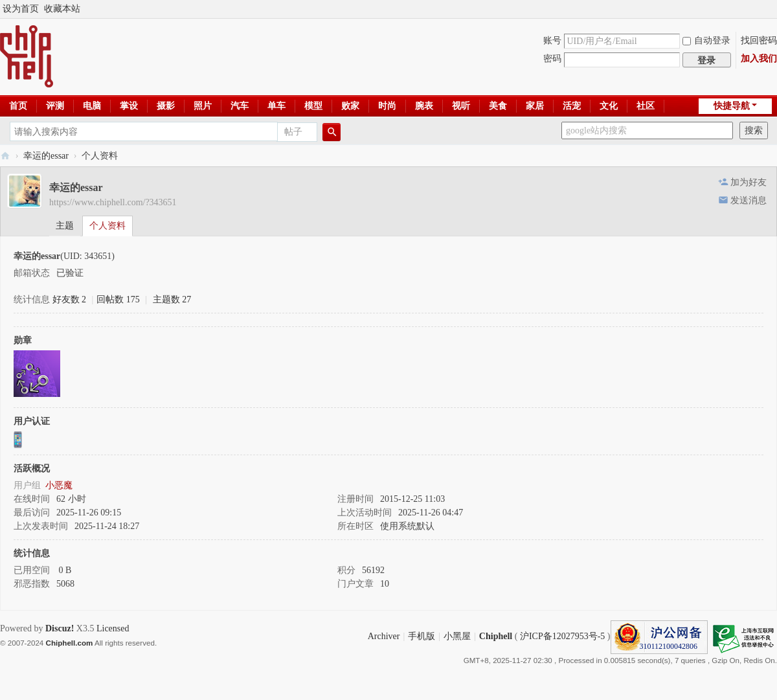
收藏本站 (62, 9)
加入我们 (759, 59)
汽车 (240, 106)
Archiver (384, 636)
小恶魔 (59, 485)
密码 (552, 59)
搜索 (754, 130)
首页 (18, 106)
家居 (535, 106)
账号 (552, 40)
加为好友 (749, 182)
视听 (461, 106)
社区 (646, 106)
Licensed (113, 628)
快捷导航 (732, 106)
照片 (203, 106)
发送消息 (749, 200)
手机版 (422, 636)
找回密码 (759, 40)
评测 (55, 106)
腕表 (424, 106)
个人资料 (107, 226)
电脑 (92, 106)
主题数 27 (172, 299)
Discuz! (60, 628)
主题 (65, 226)
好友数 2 (70, 299)
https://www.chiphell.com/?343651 (113, 202)
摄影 (166, 106)
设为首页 (21, 9)
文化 (609, 106)
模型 (313, 106)
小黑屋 (457, 636)
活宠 (572, 106)
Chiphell (496, 636)
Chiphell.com (70, 643)
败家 (350, 106)
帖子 (293, 132)
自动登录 (706, 40)
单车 (276, 106)
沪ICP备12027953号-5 (562, 636)
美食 (498, 106)
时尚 (387, 106)
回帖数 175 (118, 299)
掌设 (129, 106)
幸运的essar (46, 156)
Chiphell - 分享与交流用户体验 (5, 156)
